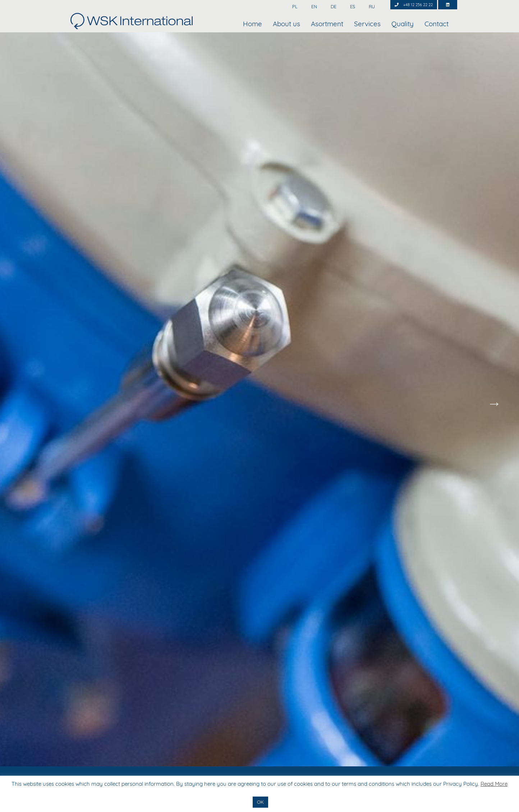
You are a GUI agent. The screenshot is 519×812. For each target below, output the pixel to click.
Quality (403, 24)
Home (252, 24)
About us (286, 24)
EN (314, 6)
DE (333, 6)
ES (352, 6)
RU (371, 6)
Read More (494, 784)
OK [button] (260, 802)
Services (367, 24)
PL (294, 6)
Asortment (327, 24)
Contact (437, 24)
